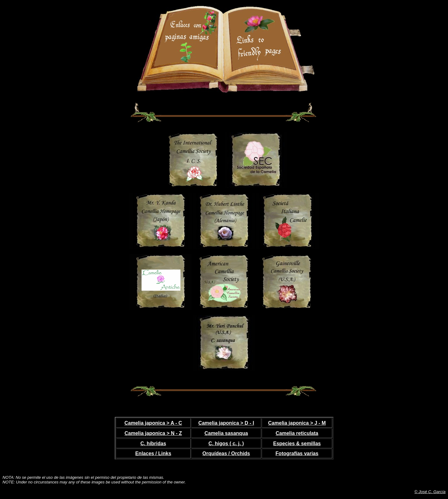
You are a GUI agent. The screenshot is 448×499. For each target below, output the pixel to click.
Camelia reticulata (297, 433)
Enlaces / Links (153, 453)
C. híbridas (153, 444)
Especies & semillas (297, 444)
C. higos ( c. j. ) (226, 444)
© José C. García (430, 492)
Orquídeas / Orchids (226, 453)
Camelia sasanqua (226, 433)
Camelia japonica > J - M (297, 423)
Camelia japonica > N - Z (153, 433)
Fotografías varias (297, 453)
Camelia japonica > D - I (226, 423)
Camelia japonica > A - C (153, 423)
